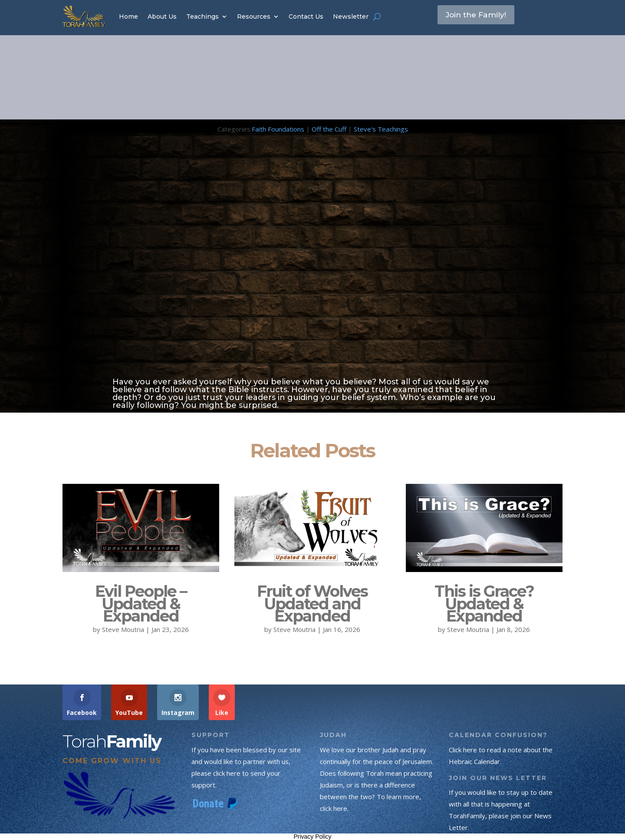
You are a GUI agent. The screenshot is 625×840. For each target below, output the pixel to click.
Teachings (202, 17)
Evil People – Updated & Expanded (141, 604)
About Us (162, 17)
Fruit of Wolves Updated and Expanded (312, 604)
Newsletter (351, 17)
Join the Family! (482, 16)
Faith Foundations (278, 129)
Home (128, 17)
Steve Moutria (123, 629)
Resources (254, 17)
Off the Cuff (329, 129)
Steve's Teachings (381, 129)
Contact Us (306, 17)
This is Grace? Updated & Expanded (484, 604)
